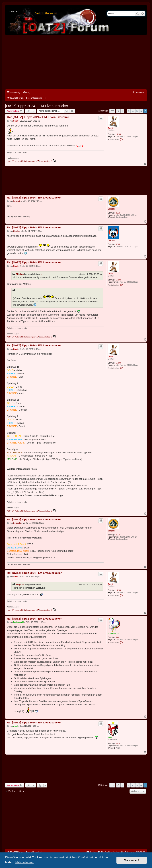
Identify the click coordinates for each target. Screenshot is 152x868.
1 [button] (122, 111)
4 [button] (133, 111)
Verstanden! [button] (132, 860)
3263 (118, 244)
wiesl (110, 737)
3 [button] (129, 111)
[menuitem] (27, 92)
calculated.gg (45, 161)
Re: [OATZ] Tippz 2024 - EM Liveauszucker (38, 117)
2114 (118, 213)
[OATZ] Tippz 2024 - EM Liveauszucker (37, 106)
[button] (112, 111)
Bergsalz (112, 209)
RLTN (9, 161)
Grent (110, 128)
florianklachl (113, 633)
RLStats (18, 161)
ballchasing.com (30, 161)
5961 (118, 637)
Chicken (111, 240)
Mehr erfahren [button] (24, 862)
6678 (118, 744)
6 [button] (141, 111)
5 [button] (137, 111)
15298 (118, 134)
